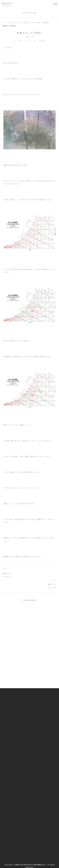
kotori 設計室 (25, 23)
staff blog (13, 23)
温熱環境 (46, 23)
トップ (4, 23)
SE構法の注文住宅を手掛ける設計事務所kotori (30, 865)
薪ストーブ (52, 584)
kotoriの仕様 (36, 23)
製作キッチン (8, 573)
